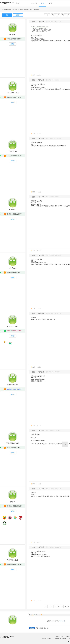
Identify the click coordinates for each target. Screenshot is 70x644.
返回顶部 (65, 444)
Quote (37, 615)
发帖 (51, 3)
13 (62, 15)
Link (34, 615)
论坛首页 (34, 3)
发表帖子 (18, 15)
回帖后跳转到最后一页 (42, 628)
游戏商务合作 (59, 636)
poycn (13, 502)
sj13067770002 (13, 326)
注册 (64, 621)
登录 (61, 621)
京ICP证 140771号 (47, 639)
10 (52, 15)
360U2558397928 (13, 443)
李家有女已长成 (13, 560)
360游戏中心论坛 (11, 4)
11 (55, 15)
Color (32, 615)
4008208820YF (13, 385)
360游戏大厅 (9, 638)
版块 (42, 3)
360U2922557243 (13, 93)
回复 (7, 15)
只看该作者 (41, 22)
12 (59, 15)
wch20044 (13, 210)
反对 (40, 75)
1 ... (46, 15)
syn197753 (13, 151)
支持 (34, 75)
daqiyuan (13, 34)
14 (65, 15)
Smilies (41, 615)
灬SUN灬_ (13, 268)
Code (39, 615)
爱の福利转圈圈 (7, 10)
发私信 (13, 44)
